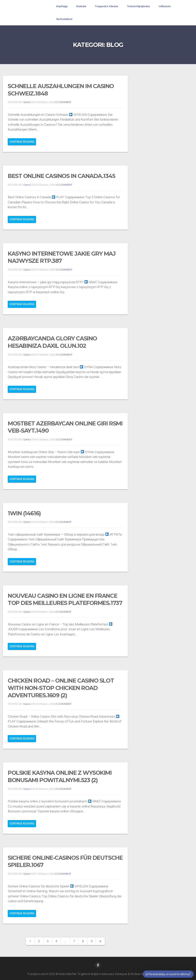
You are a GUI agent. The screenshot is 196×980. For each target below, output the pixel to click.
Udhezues (165, 6)
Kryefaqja (62, 6)
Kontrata (81, 6)
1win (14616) (24, 513)
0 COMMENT (63, 102)
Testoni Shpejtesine (138, 6)
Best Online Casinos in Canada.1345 (61, 176)
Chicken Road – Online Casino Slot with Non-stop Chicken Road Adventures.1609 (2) (61, 688)
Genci (27, 102)
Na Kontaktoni (64, 19)
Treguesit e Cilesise (107, 6)
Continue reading (22, 142)
